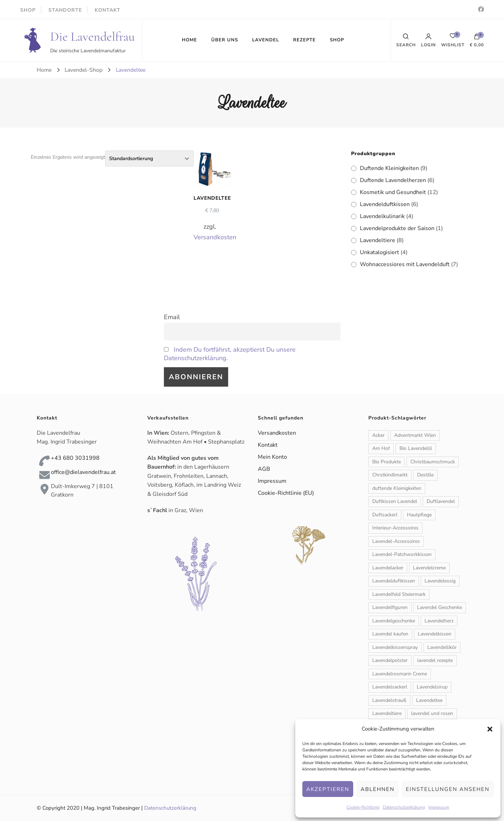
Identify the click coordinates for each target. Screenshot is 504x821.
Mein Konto (272, 457)
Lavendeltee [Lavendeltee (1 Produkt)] (429, 700)
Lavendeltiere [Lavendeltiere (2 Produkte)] (387, 713)
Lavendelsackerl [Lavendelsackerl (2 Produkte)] (390, 687)
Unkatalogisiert (380, 252)
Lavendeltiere (378, 240)
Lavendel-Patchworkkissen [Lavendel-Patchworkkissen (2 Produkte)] (402, 554)
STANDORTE (65, 10)
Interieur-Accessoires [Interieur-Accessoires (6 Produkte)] (395, 528)
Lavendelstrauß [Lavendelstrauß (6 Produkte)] (389, 700)
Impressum (439, 807)
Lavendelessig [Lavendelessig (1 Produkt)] (440, 581)
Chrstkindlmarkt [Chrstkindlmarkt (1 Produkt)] (390, 475)
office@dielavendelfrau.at (83, 472)
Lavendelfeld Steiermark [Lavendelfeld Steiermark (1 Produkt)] (399, 594)
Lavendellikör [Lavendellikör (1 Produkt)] (442, 647)
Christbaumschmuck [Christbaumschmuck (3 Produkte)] (433, 462)
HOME (189, 40)
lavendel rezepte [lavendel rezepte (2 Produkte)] (435, 660)
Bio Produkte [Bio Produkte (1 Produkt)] (387, 462)
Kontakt (268, 445)
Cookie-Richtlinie (363, 807)
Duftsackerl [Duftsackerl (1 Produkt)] (385, 515)
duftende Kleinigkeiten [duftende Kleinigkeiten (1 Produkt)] (397, 488)
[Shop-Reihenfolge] (149, 159)
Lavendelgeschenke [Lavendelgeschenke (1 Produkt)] (394, 621)
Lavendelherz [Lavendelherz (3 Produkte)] (439, 621)
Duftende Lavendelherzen (393, 180)
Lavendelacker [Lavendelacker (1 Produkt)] (388, 568)
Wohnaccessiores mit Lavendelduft (405, 264)
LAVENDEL (266, 40)
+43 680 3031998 (75, 458)
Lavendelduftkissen (385, 204)
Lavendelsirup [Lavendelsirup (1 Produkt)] (432, 687)
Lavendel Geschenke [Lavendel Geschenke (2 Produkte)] (440, 607)
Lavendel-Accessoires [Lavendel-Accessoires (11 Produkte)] (396, 541)
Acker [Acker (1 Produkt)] (378, 435)
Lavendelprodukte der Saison (397, 228)
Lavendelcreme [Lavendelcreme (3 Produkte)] (429, 568)
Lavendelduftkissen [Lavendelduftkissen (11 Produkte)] (394, 581)
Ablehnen (378, 789)
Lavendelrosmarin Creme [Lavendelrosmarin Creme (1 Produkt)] (400, 674)
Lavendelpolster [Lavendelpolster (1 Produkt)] (390, 660)
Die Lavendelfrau (93, 37)
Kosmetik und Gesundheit (393, 192)
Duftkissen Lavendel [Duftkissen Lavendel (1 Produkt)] (395, 501)
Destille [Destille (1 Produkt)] (425, 475)
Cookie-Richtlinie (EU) (286, 493)
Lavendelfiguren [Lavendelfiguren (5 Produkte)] (390, 607)
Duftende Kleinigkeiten (389, 168)
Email (172, 317)
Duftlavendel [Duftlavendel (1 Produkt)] (441, 501)
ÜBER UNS (225, 40)
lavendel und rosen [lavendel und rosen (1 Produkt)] (432, 713)
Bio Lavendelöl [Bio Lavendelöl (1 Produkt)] (416, 448)
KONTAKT (108, 10)
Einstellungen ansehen (448, 789)
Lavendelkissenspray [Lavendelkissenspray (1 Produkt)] (395, 647)
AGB (264, 469)
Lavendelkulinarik (382, 216)
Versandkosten (215, 237)
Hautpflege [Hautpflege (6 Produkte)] (419, 515)
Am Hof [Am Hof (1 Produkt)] (381, 448)
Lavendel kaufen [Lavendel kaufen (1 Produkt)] (390, 634)
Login (428, 40)
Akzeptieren (328, 789)
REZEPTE (304, 40)
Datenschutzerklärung (404, 807)
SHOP (28, 10)
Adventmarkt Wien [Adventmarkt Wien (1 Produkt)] (415, 435)
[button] (490, 729)
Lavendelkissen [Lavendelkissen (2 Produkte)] (435, 634)
